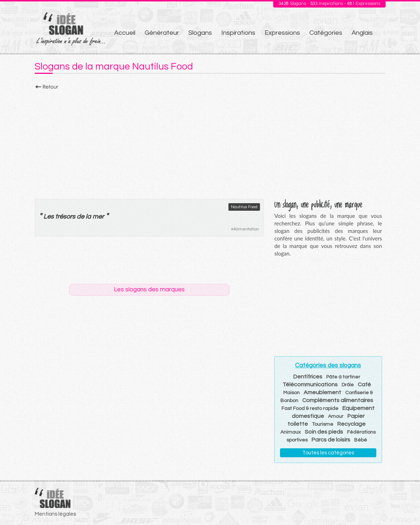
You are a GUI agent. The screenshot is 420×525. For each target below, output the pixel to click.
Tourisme (323, 424)
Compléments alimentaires (338, 400)
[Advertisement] (210, 142)
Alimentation (246, 229)
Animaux (291, 432)
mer (98, 217)
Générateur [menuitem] (162, 33)
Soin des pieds (324, 432)
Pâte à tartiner (343, 377)
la (88, 217)
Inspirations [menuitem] (238, 33)
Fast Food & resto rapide (310, 409)
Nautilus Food (244, 207)
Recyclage (351, 424)
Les (49, 217)
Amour (336, 416)
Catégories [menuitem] (326, 33)
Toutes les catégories (328, 453)
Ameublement (322, 392)
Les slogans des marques (149, 290)
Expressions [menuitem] (282, 33)
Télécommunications (310, 385)
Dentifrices (308, 377)
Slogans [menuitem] (200, 33)
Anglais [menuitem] (362, 33)
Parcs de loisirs (331, 440)
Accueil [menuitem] (125, 33)
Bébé (361, 440)
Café (364, 385)
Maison (291, 393)
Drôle (348, 385)
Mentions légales (55, 514)
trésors (65, 217)
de (80, 217)
